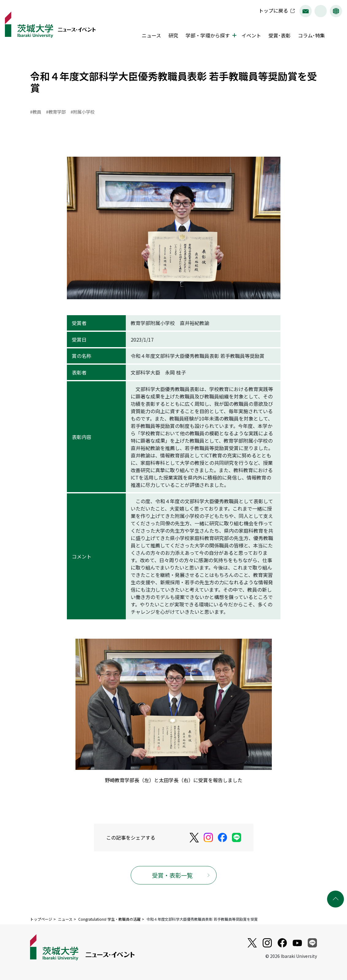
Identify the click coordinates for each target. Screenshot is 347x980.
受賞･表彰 (280, 35)
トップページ (41, 919)
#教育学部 (56, 112)
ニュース (151, 35)
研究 (173, 35)
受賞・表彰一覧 (172, 875)
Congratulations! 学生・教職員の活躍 (109, 919)
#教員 (36, 112)
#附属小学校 (83, 112)
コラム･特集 (311, 35)
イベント (251, 35)
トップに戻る (273, 10)
